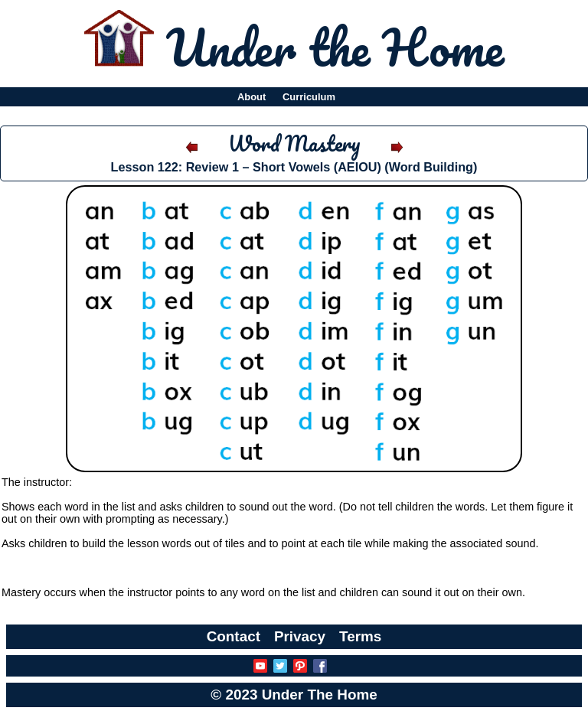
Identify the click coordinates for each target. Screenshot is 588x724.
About (252, 97)
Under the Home (335, 47)
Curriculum (309, 97)
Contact (234, 636)
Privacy (300, 636)
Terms (360, 636)
